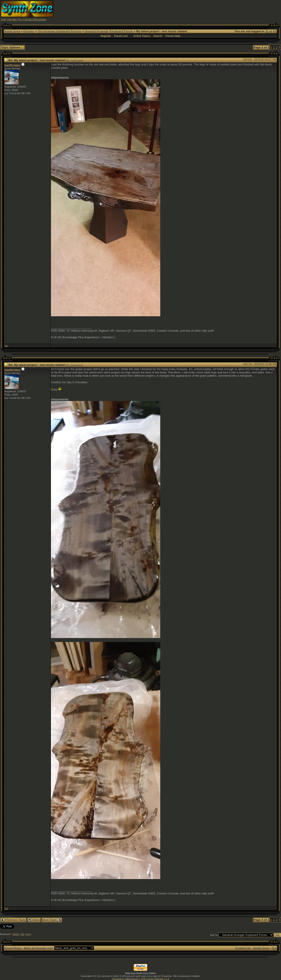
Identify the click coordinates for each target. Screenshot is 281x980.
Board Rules (13, 948)
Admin (16, 934)
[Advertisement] (200, 11)
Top (6, 346)
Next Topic (52, 920)
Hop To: (214, 935)
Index (34, 920)
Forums (29, 31)
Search (158, 36)
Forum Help (173, 36)
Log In (271, 31)
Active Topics (142, 36)
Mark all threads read (39, 948)
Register (106, 36)
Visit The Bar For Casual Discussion (23, 19)
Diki (22, 934)
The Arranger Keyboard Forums (59, 31)
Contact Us (243, 948)
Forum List (121, 36)
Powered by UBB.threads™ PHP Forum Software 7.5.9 (140, 979)
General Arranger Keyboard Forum (109, 31)
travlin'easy (12, 65)
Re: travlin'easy (74, 60)
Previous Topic (13, 920)
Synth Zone (12, 31)
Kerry (28, 934)
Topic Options (12, 47)
